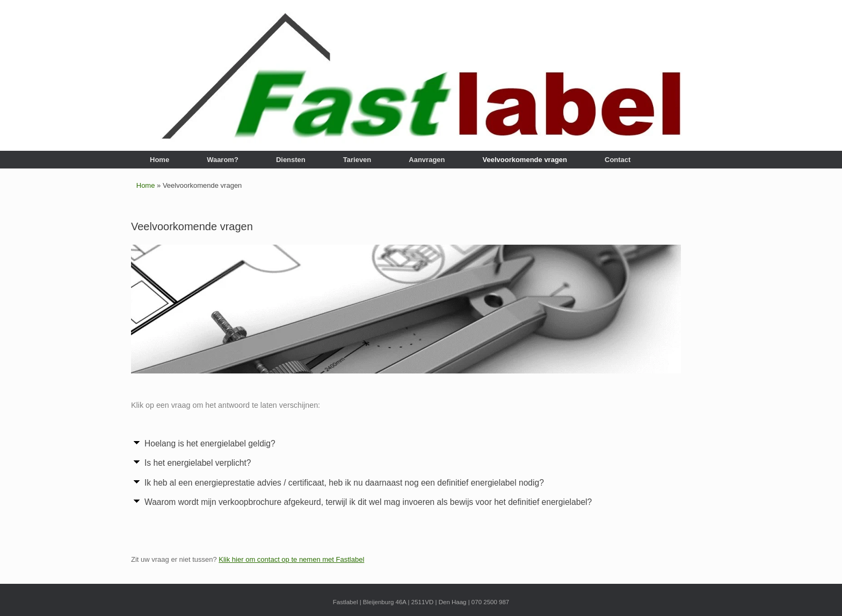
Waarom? (223, 160)
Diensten (291, 160)
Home (159, 160)
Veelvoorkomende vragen (525, 160)
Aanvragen (427, 160)
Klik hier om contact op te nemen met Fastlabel (291, 559)
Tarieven (357, 160)
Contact (618, 160)
